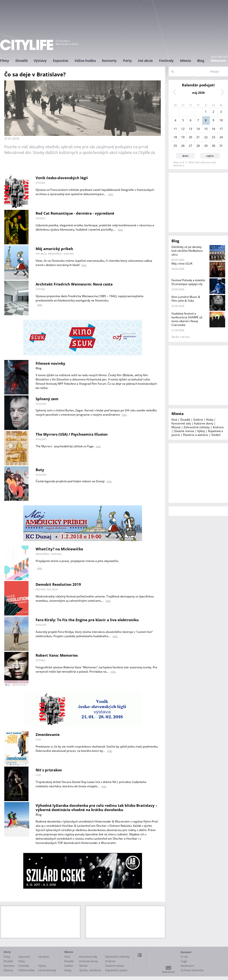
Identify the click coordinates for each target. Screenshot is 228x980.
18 (175, 137)
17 (221, 129)
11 (175, 129)
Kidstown (218, 61)
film (38, 739)
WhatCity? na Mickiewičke (59, 549)
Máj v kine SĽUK (182, 263)
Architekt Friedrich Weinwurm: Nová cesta (74, 284)
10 (221, 120)
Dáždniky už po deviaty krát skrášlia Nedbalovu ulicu (187, 251)
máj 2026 (198, 93)
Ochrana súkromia (192, 970)
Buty (40, 470)
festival (41, 589)
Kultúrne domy (204, 423)
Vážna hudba (85, 61)
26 (183, 146)
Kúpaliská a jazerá (116, 970)
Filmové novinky (50, 363)
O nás (184, 957)
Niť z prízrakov (49, 770)
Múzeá (176, 427)
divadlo (41, 218)
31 (221, 146)
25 (175, 146)
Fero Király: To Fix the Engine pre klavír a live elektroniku (87, 620)
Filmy (5, 61)
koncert (41, 404)
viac (111, 194)
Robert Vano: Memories (57, 655)
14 (198, 129)
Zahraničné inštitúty (197, 427)
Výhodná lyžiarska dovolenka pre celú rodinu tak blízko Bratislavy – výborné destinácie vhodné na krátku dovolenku (97, 808)
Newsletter (169, 972)
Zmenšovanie (48, 734)
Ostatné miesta (184, 431)
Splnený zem (47, 399)
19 (183, 137)
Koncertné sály (181, 423)
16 (214, 129)
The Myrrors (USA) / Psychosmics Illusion (72, 434)
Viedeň (216, 435)
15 (206, 129)
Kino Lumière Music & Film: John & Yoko (186, 299)
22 (206, 137)
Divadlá (21, 61)
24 (221, 137)
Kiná (174, 420)
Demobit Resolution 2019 (58, 584)
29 (206, 146)
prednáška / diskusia (61, 254)
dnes (185, 156)
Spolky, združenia (90, 970)
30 (214, 146)
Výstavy (40, 61)
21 (198, 137)
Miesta (185, 61)
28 (198, 146)
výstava (40, 183)
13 (190, 129)
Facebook (140, 955)
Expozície (61, 61)
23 (214, 137)
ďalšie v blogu (181, 337)
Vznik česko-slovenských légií (62, 178)
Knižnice (218, 427)
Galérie (198, 420)
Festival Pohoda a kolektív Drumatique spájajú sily (188, 282)
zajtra (210, 156)
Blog (201, 61)
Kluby (210, 420)
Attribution (188, 966)
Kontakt (186, 952)
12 (183, 129)
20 (190, 137)
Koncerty (109, 61)
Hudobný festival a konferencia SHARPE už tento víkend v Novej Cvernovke (187, 319)
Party (127, 61)
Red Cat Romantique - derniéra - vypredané (75, 213)
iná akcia (41, 254)
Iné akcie (145, 61)
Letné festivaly (47, 970)
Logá (184, 961)
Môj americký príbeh (54, 249)
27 (190, 146)
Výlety (201, 431)
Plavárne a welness (196, 435)
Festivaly (166, 61)
